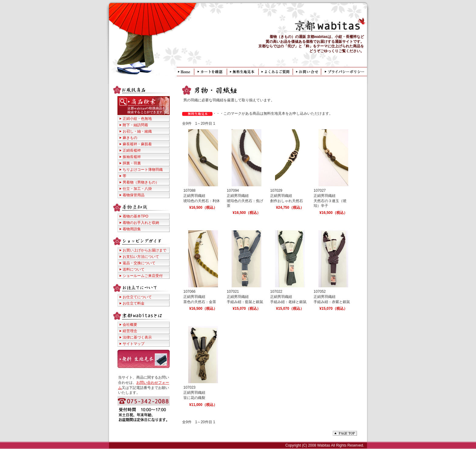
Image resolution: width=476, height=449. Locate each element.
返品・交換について (139, 263)
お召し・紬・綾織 (137, 131)
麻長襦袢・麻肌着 (137, 144)
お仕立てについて (137, 297)
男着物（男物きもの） (141, 182)
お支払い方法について (141, 257)
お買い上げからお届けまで (144, 250)
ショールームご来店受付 (143, 276)
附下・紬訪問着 (135, 125)
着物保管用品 (134, 195)
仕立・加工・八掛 (137, 189)
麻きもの (130, 138)
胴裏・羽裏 (132, 163)
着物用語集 (132, 229)
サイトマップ (134, 344)
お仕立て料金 (134, 303)
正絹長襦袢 (132, 150)
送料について (134, 269)
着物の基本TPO (136, 216)
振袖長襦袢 (132, 157)
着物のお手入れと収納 (141, 223)
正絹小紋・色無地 (137, 119)
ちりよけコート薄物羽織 (143, 170)
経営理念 (130, 331)
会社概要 (130, 325)
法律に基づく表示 (137, 337)
